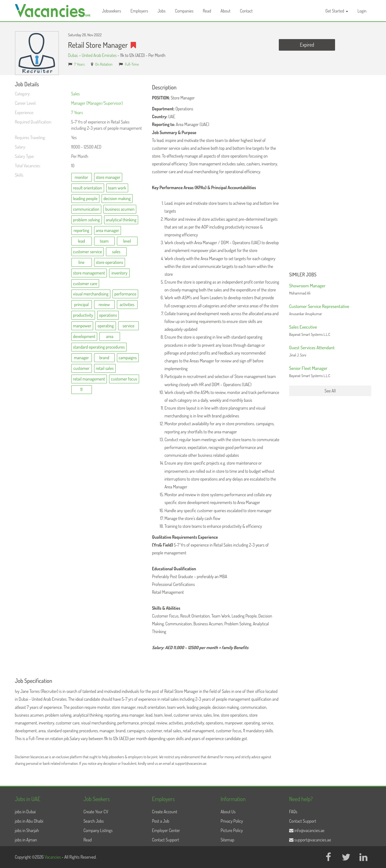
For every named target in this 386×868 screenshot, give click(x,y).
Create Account (165, 812)
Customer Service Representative (319, 306)
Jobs (162, 11)
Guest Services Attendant (312, 348)
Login (362, 11)
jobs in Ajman (26, 840)
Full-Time (132, 64)
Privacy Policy (232, 821)
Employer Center (166, 830)
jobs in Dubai (25, 812)
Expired (307, 45)
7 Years (79, 64)
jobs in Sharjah (27, 830)
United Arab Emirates (99, 55)
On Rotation (104, 64)
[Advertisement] (330, 175)
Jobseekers (111, 11)
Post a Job (160, 821)
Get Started (337, 11)
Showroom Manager (307, 286)
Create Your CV (96, 812)
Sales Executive (303, 327)
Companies (184, 11)
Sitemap (228, 840)
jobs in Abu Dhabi (29, 821)
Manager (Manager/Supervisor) (97, 103)
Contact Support (165, 840)
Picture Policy (232, 830)
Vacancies (53, 857)
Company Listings (98, 830)
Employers (139, 11)
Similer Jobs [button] (303, 275)
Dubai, (74, 55)
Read (207, 11)
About (225, 11)
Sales (76, 94)
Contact (246, 11)
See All (330, 391)
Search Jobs (94, 821)
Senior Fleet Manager (308, 368)
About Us (228, 812)
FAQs (293, 812)
